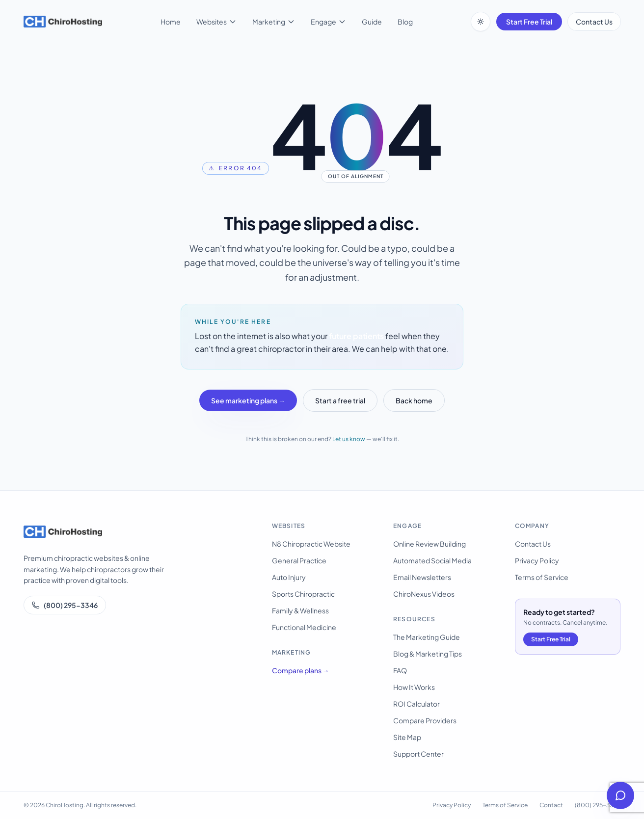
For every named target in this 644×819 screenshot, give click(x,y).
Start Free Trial (529, 22)
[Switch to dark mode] (481, 22)
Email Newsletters (422, 577)
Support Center (418, 754)
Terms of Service (542, 577)
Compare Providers (425, 720)
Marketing (274, 22)
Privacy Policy (537, 560)
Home (171, 22)
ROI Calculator (416, 704)
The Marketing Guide (427, 637)
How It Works (414, 687)
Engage (328, 22)
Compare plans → (301, 670)
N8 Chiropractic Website (311, 544)
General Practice (299, 560)
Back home (414, 400)
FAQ (400, 670)
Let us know (349, 439)
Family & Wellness (300, 610)
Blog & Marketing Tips (428, 654)
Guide (372, 22)
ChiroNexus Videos (424, 594)
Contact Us (594, 22)
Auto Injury (289, 577)
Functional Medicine (304, 627)
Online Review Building (429, 544)
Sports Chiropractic (303, 594)
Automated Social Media (432, 560)
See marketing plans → (248, 400)
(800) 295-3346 (65, 605)
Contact (551, 805)
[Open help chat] (620, 795)
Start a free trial (340, 400)
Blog (405, 22)
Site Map (407, 737)
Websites (216, 22)
